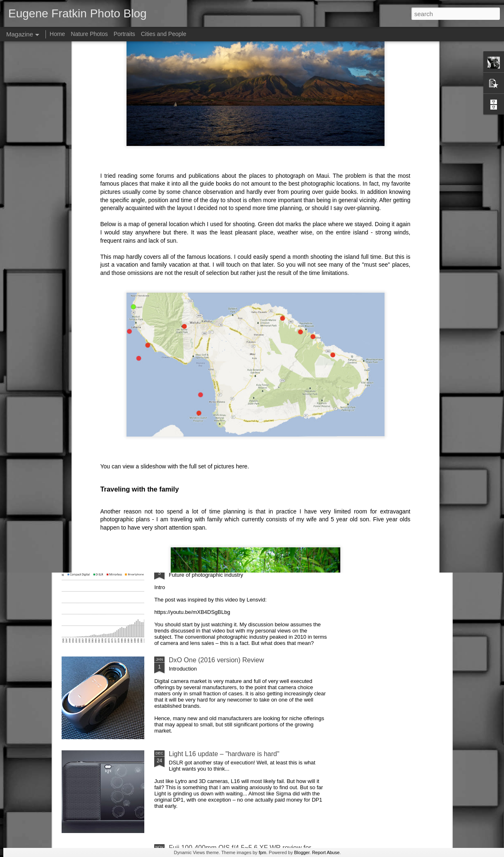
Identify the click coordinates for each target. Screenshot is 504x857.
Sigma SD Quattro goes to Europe (219, 378)
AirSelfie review (191, 472)
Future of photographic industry (214, 566)
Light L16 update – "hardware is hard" (224, 754)
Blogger (302, 852)
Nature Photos (89, 34)
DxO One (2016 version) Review (216, 660)
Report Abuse (326, 852)
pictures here (231, 338)
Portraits (124, 34)
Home (57, 34)
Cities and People (164, 34)
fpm (263, 852)
